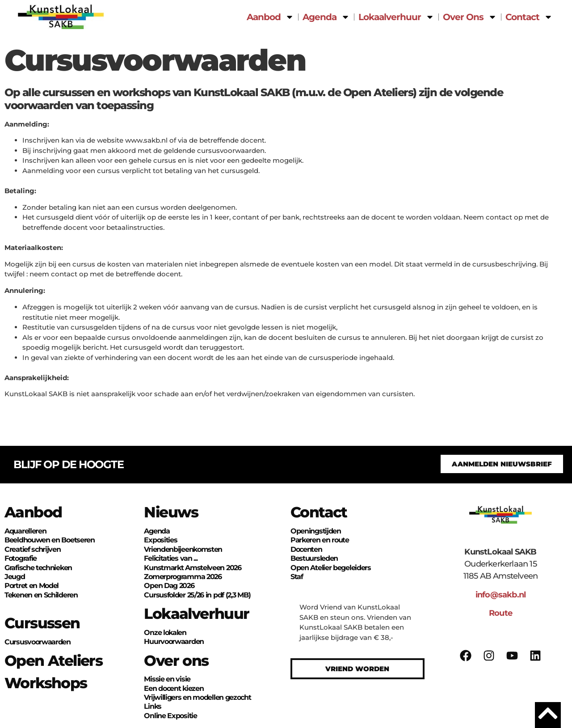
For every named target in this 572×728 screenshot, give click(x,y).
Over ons (176, 660)
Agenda (326, 17)
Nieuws (171, 512)
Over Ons (470, 17)
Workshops (46, 683)
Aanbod (270, 17)
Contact (529, 17)
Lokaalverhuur (396, 17)
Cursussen (42, 623)
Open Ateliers (53, 660)
